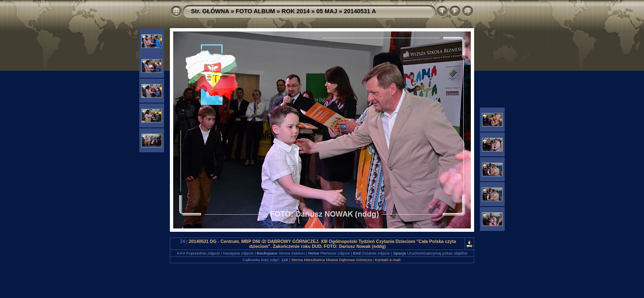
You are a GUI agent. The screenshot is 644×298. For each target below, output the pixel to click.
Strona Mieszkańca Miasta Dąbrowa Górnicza (332, 260)
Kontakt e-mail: (388, 260)
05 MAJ (327, 11)
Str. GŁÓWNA (210, 11)
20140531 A (360, 11)
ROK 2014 (296, 11)
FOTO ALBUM (255, 11)
